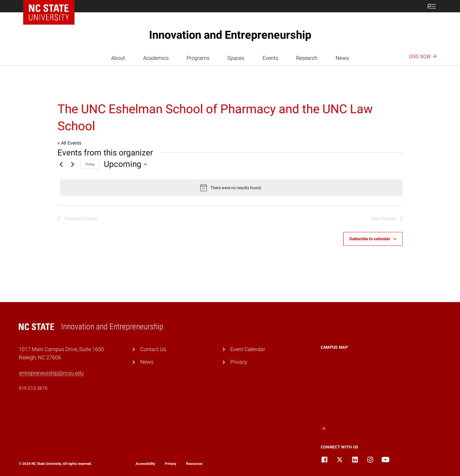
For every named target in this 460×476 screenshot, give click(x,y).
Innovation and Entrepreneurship (230, 35)
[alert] (231, 188)
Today (90, 164)
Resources (194, 464)
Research (307, 58)
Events (270, 58)
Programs (198, 58)
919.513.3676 (33, 388)
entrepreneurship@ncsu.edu (51, 373)
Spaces (236, 58)
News (342, 58)
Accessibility (145, 464)
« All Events (69, 143)
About (118, 58)
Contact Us (153, 349)
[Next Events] (72, 164)
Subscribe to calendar (370, 239)
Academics (156, 58)
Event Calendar (248, 349)
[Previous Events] (61, 164)
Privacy (239, 362)
